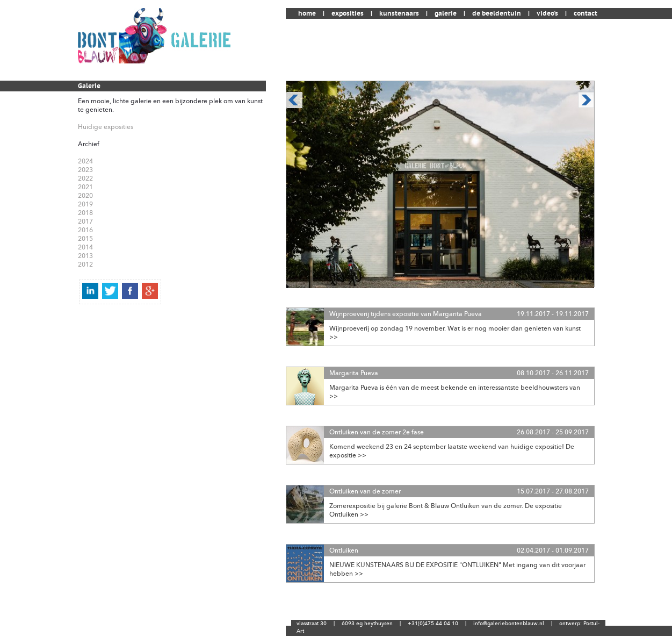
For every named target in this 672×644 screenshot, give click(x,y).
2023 (85, 170)
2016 (85, 230)
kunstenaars (399, 13)
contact (586, 13)
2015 (85, 239)
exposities (348, 13)
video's (547, 13)
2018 (85, 213)
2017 (85, 221)
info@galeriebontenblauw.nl (509, 624)
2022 (85, 178)
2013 (85, 256)
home (307, 13)
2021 (85, 187)
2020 (85, 196)
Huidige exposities (106, 127)
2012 (85, 264)
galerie (446, 13)
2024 (85, 161)
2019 (85, 204)
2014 (85, 247)
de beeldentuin (497, 13)
